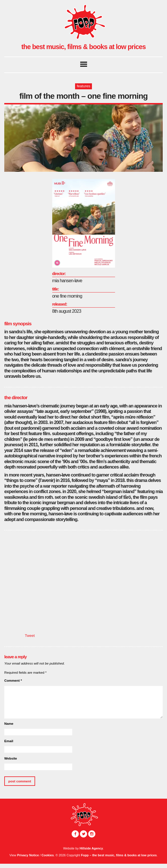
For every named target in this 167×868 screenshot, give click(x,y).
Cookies (48, 855)
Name (9, 723)
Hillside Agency (91, 848)
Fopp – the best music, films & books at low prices (119, 855)
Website (11, 758)
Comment (13, 680)
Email (9, 741)
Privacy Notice (28, 855)
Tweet (30, 636)
